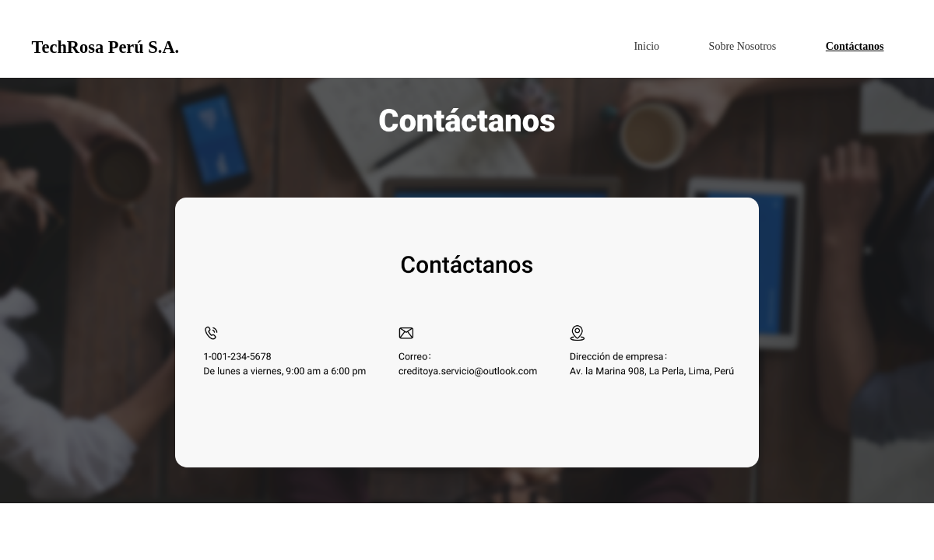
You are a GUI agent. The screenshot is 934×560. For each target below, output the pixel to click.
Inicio (646, 46)
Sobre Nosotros (743, 46)
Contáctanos (855, 46)
